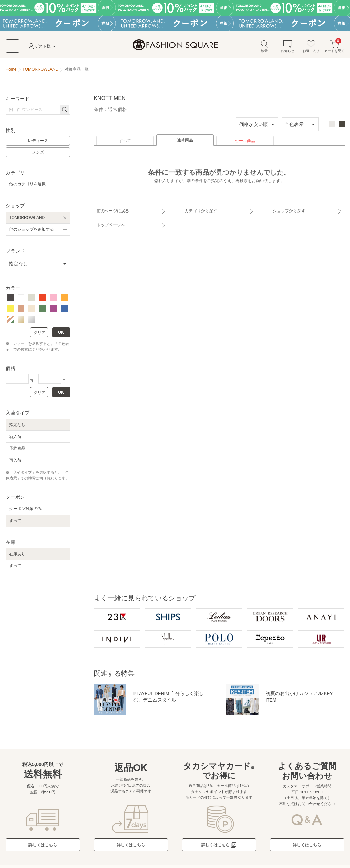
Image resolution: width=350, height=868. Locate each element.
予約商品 (17, 449)
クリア (39, 334)
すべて (125, 142)
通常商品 (185, 141)
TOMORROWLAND (27, 218)
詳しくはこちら (43, 846)
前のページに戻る (112, 211)
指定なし (17, 425)
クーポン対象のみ (25, 510)
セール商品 (245, 142)
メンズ (38, 153)
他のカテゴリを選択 (27, 185)
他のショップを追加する (32, 230)
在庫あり (17, 555)
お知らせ (288, 47)
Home (11, 70)
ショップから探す (288, 211)
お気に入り (311, 47)
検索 (264, 47)
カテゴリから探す (200, 211)
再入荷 (15, 461)
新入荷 (15, 437)
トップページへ (110, 223)
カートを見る (334, 47)
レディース (38, 142)
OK (61, 333)
